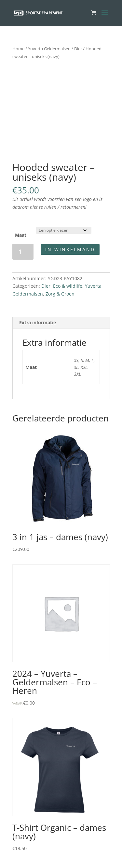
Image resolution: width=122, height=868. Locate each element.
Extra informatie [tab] (38, 322)
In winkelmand (70, 249)
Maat (21, 235)
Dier (78, 49)
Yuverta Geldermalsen (49, 49)
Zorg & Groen (60, 294)
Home (18, 49)
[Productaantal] (23, 252)
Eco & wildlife (68, 286)
